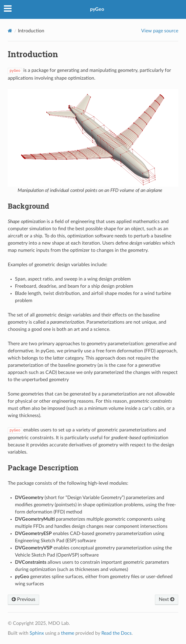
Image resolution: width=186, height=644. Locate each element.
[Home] (10, 31)
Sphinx (37, 633)
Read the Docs (116, 633)
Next (167, 599)
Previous (23, 599)
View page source (160, 31)
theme (68, 633)
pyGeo (97, 9)
